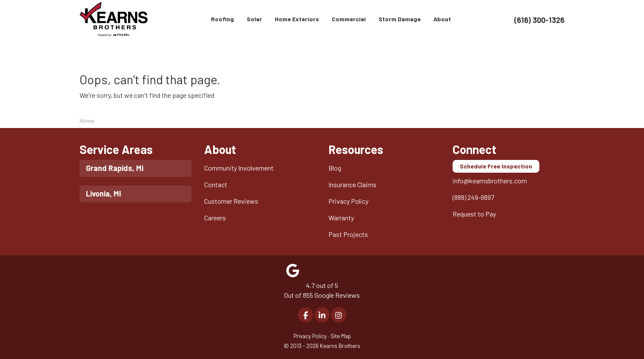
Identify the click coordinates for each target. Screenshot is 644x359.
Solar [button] (254, 19)
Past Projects (348, 234)
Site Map (341, 336)
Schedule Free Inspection (496, 166)
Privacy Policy (348, 201)
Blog (335, 168)
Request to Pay (474, 214)
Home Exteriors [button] (297, 19)
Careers (215, 218)
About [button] (442, 19)
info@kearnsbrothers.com (490, 181)
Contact (216, 184)
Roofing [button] (222, 19)
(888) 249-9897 (473, 197)
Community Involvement (239, 168)
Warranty (341, 218)
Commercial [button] (349, 19)
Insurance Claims (352, 184)
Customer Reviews (231, 201)
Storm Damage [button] (400, 19)
